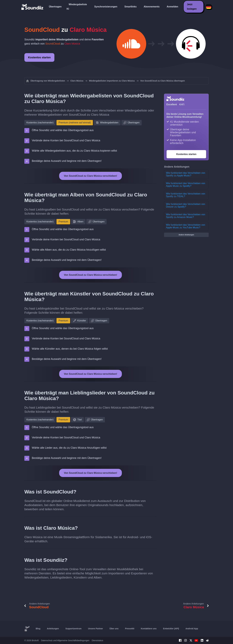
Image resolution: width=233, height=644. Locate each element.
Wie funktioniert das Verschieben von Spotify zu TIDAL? (186, 195)
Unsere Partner (95, 629)
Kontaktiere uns (149, 629)
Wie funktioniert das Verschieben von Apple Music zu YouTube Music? (186, 226)
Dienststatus (97, 640)
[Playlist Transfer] (33, 7)
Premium (63, 222)
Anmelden (172, 7)
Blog (38, 629)
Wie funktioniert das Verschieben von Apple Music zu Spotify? (186, 185)
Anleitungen (53, 629)
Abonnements (152, 7)
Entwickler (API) (171, 629)
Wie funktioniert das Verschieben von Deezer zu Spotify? (186, 205)
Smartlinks (130, 7)
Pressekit (130, 629)
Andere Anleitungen (186, 235)
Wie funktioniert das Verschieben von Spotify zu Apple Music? (186, 174)
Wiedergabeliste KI (77, 7)
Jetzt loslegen (192, 7)
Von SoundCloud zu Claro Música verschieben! (90, 176)
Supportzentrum (73, 629)
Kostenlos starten (39, 57)
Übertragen (55, 7)
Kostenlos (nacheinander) (40, 123)
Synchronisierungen (106, 7)
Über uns (114, 629)
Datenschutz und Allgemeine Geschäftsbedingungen (65, 640)
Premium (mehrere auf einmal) (75, 123)
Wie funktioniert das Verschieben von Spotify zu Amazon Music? (186, 216)
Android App (192, 629)
